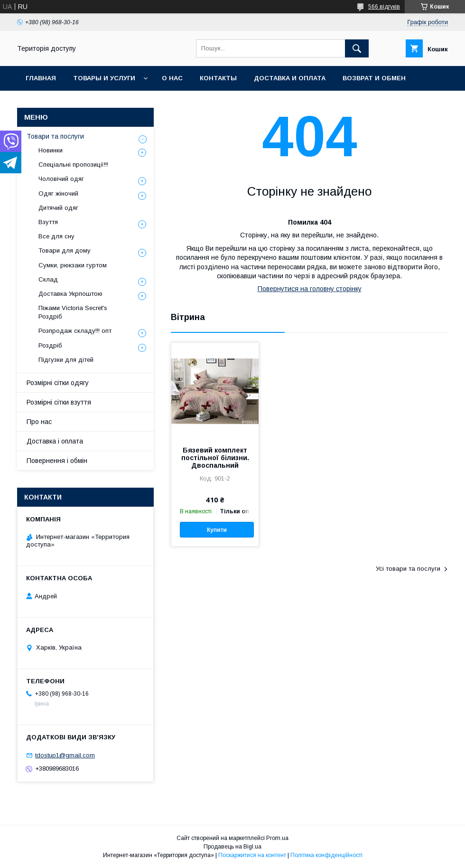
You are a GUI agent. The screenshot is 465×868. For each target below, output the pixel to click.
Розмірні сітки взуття (59, 402)
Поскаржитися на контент (252, 855)
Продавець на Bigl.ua (232, 847)
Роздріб (50, 345)
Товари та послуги (55, 136)
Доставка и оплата (290, 78)
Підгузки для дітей (66, 360)
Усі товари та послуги (408, 569)
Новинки (51, 150)
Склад (48, 279)
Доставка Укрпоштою (70, 294)
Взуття (48, 222)
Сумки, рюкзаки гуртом (73, 265)
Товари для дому (65, 250)
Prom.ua (277, 838)
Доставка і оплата (55, 441)
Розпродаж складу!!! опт (75, 331)
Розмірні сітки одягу (58, 383)
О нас (172, 78)
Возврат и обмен (374, 78)
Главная (41, 78)
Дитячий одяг (58, 208)
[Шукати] (357, 48)
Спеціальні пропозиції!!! (73, 165)
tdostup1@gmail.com (65, 755)
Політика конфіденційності (326, 855)
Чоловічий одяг (61, 179)
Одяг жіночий (58, 193)
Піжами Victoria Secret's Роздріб (73, 312)
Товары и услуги (104, 78)
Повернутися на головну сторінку (310, 289)
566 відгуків (384, 7)
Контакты (218, 78)
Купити (217, 530)
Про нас (39, 422)
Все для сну (56, 236)
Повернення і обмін (57, 461)
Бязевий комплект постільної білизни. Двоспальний (215, 458)
